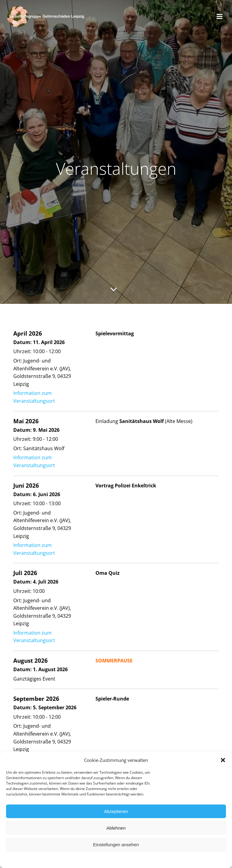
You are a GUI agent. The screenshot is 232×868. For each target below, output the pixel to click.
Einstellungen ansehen (116, 849)
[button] (223, 765)
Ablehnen (116, 832)
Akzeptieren (116, 816)
